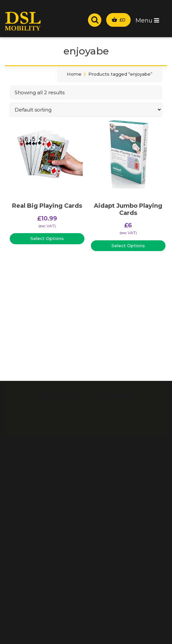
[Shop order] (86, 110)
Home (74, 74)
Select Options (47, 238)
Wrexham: (125, 7)
